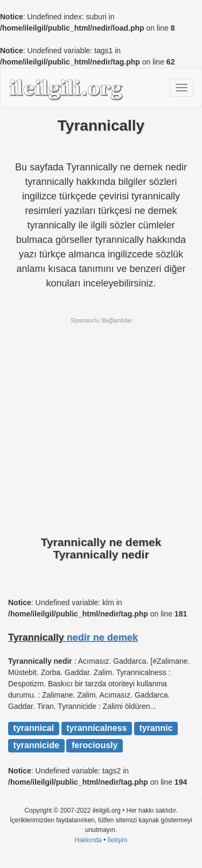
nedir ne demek (102, 637)
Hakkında (88, 840)
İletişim (118, 840)
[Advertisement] (101, 425)
